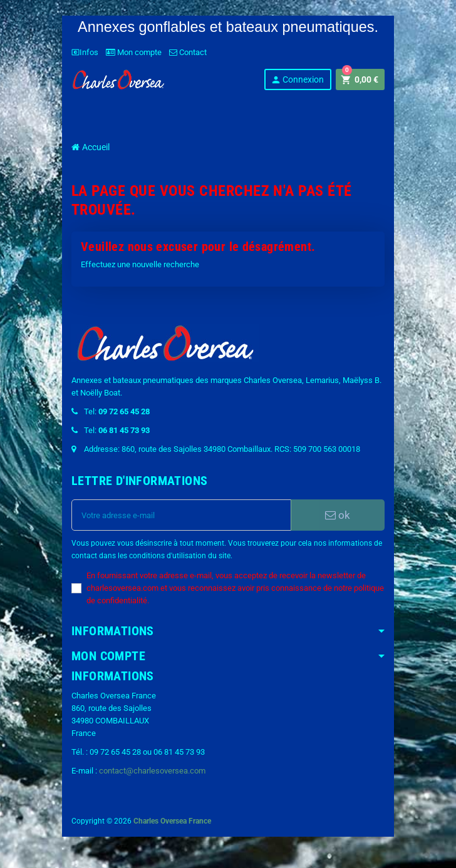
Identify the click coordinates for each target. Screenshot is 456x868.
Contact (188, 52)
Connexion (297, 80)
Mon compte (134, 52)
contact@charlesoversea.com (152, 771)
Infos (85, 52)
